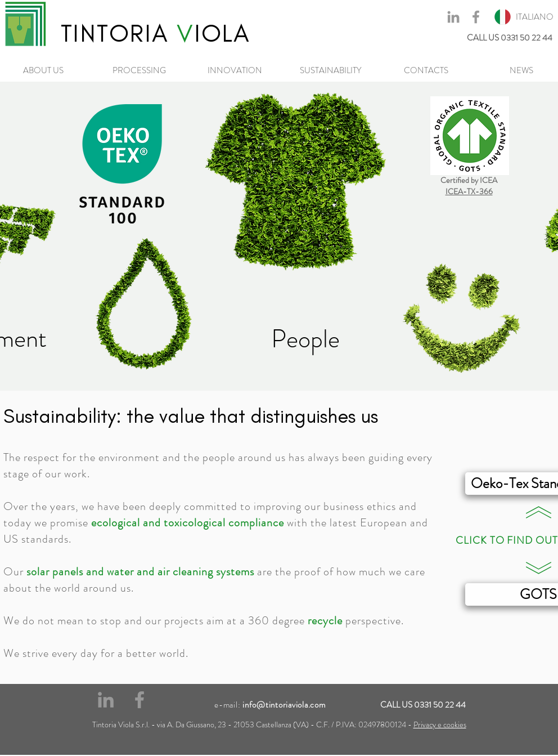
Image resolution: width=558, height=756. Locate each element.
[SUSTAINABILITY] (330, 70)
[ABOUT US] (43, 70)
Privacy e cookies (440, 724)
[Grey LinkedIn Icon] (453, 17)
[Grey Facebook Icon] (476, 17)
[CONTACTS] (426, 70)
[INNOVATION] (235, 70)
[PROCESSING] (139, 70)
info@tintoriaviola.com (284, 705)
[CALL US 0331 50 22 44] (461, 38)
